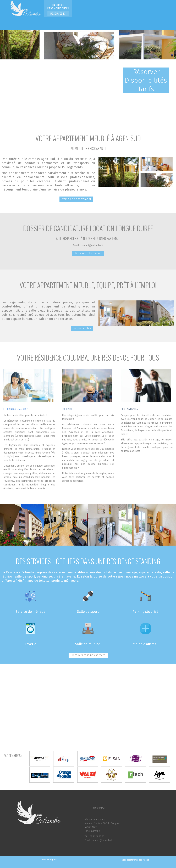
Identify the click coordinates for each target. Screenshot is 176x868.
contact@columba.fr (92, 245)
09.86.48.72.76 (97, 836)
